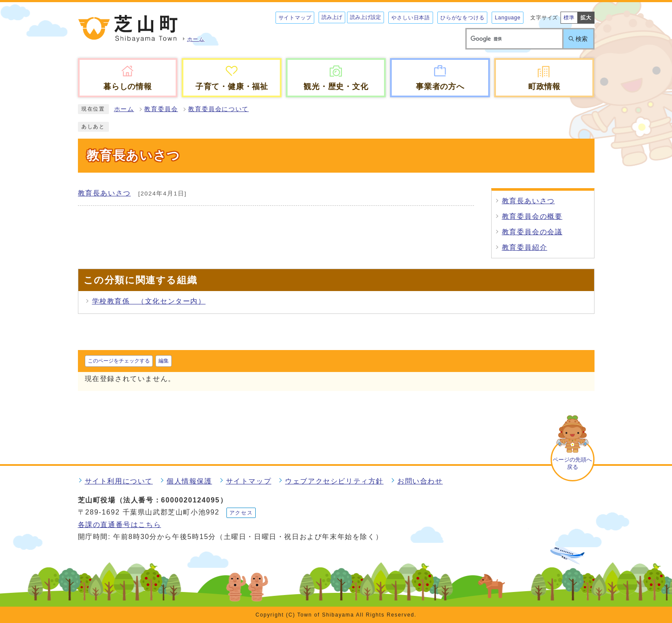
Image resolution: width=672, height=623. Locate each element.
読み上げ (332, 17)
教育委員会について (218, 109)
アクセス (241, 513)
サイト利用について (119, 481)
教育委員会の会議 (532, 232)
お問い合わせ (420, 481)
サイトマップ (295, 18)
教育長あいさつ (104, 193)
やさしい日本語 (411, 18)
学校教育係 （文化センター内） (149, 301)
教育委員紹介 (525, 247)
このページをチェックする (119, 361)
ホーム (124, 109)
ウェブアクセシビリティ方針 (334, 481)
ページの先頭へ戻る (572, 463)
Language (508, 18)
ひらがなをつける (462, 18)
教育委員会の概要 (532, 216)
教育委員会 (161, 109)
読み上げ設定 (365, 17)
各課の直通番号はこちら (120, 525)
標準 (569, 18)
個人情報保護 (189, 481)
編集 (164, 361)
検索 (582, 39)
